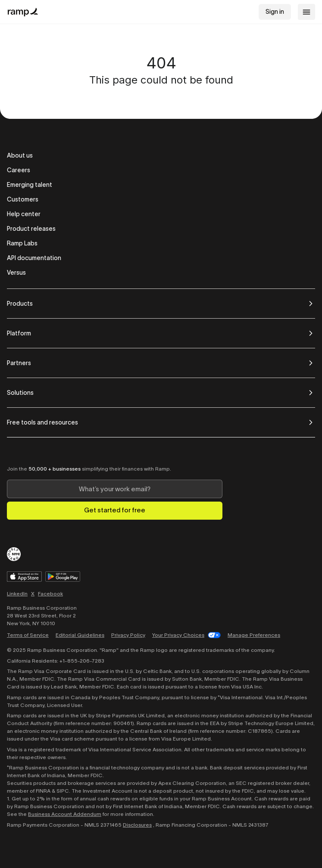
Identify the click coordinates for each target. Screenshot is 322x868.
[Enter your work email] (115, 489)
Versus (16, 273)
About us (20, 155)
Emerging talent (30, 185)
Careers (19, 170)
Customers (23, 199)
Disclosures (137, 825)
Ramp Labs (22, 243)
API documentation (34, 258)
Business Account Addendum (65, 814)
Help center (24, 214)
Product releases (31, 229)
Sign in (275, 12)
